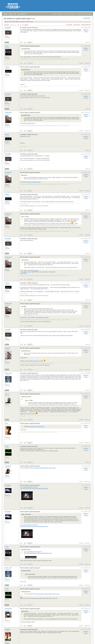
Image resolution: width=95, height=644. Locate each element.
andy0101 (8, 348)
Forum (11, 14)
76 (18, 25)
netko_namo (9, 373)
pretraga (89, 14)
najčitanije (73, 14)
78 (23, 25)
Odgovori (86, 30)
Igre (15, 14)
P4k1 (6, 423)
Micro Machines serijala (42, 317)
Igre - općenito (22, 14)
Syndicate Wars (27, 272)
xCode (7, 446)
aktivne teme (66, 14)
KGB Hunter (23, 358)
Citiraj (86, 32)
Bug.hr (6, 14)
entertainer (8, 466)
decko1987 (8, 28)
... (17, 25)
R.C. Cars (28, 317)
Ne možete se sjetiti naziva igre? (29, 28)
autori (85, 14)
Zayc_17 (7, 394)
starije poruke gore (86, 25)
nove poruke (79, 14)
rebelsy (7, 67)
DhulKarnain (9, 113)
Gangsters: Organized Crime (33, 182)
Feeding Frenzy (31, 123)
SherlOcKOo (9, 609)
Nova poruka (87, 18)
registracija (59, 14)
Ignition (22, 317)
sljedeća (26, 25)
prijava (54, 14)
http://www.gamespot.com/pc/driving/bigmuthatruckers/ (34, 488)
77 (21, 25)
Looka (7, 46)
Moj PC (7, 42)
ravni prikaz (77, 25)
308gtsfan (8, 629)
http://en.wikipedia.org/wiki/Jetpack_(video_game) (43, 468)
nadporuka (87, 63)
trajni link (87, 42)
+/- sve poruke (69, 25)
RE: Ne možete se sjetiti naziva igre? (30, 46)
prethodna (7, 25)
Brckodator (8, 485)
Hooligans (36, 271)
